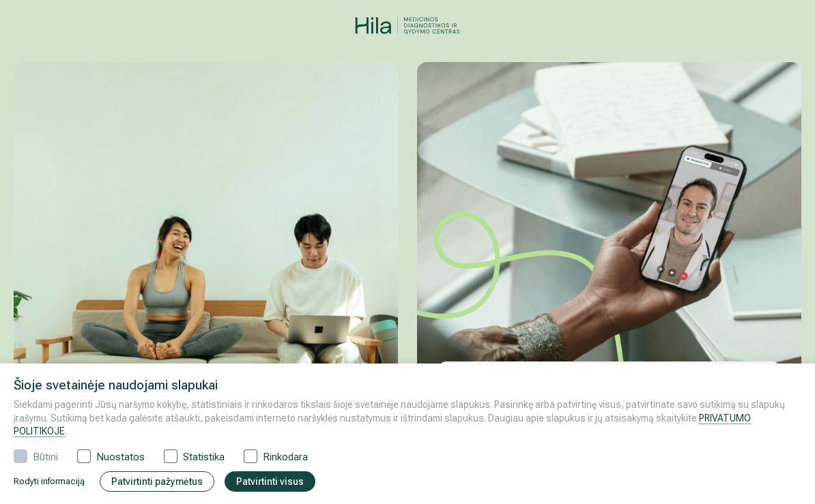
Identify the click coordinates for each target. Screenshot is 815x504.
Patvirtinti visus (270, 481)
